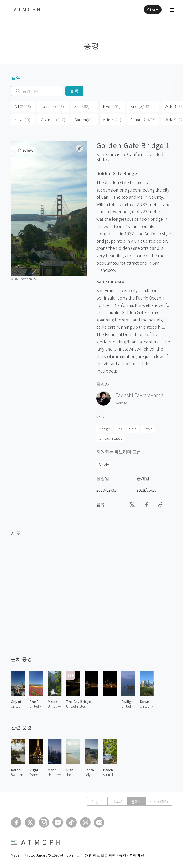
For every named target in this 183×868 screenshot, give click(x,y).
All (23, 106)
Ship (133, 429)
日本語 (117, 801)
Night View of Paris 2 (36, 770)
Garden (84, 120)
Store (153, 10)
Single (104, 465)
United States (110, 438)
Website (121, 403)
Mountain (53, 120)
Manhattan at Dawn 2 (55, 770)
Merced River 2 (55, 702)
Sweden (17, 775)
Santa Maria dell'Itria (91, 770)
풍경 (91, 45)
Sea (82, 106)
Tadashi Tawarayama (139, 395)
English (97, 801)
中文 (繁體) (159, 801)
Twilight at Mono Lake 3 (128, 702)
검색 (74, 91)
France (34, 775)
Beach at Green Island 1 (110, 770)
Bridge (141, 106)
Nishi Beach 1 (73, 770)
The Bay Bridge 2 (80, 702)
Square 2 (143, 120)
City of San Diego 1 (18, 702)
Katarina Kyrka (18, 770)
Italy (88, 775)
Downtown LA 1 (147, 702)
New (22, 120)
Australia (109, 775)
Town (148, 429)
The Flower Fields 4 (36, 702)
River (112, 106)
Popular (52, 106)
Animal (112, 120)
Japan (71, 775)
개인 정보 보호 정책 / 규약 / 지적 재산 (115, 855)
